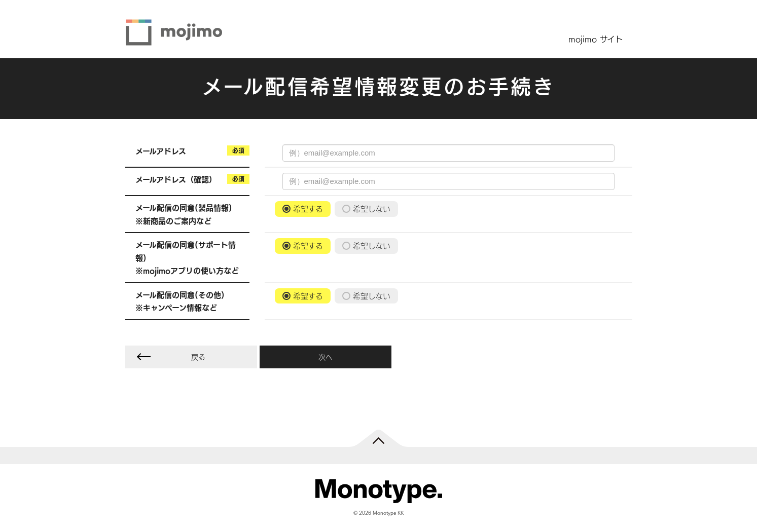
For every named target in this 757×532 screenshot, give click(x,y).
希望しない (372, 208)
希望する (308, 208)
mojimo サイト (596, 39)
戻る (198, 357)
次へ (326, 357)
